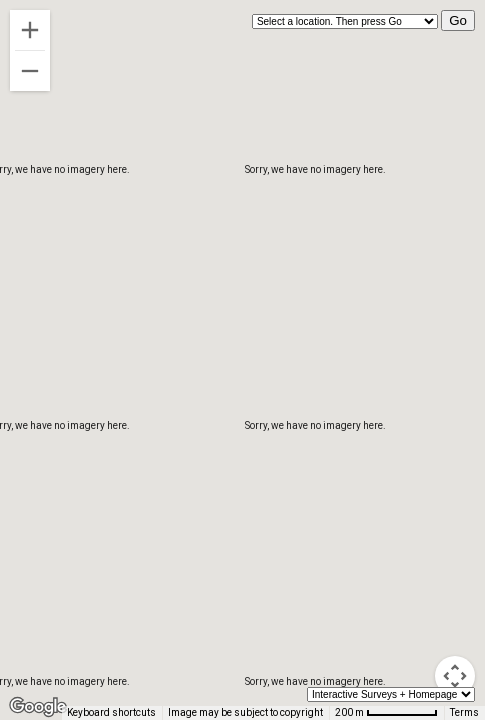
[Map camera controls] (455, 676)
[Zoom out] (30, 71)
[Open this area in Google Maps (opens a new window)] (38, 707)
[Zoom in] (30, 30)
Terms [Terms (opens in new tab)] (464, 712)
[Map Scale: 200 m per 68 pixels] (386, 713)
